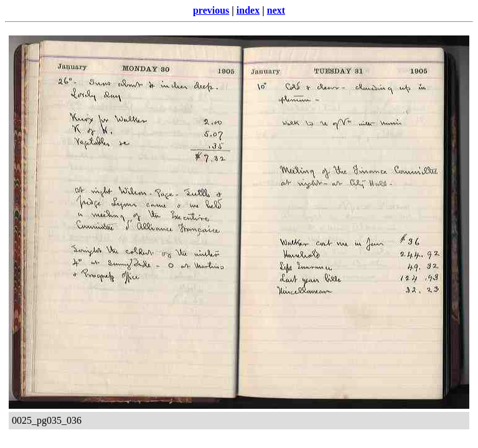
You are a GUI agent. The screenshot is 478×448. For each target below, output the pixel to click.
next (276, 10)
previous (211, 10)
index (248, 10)
